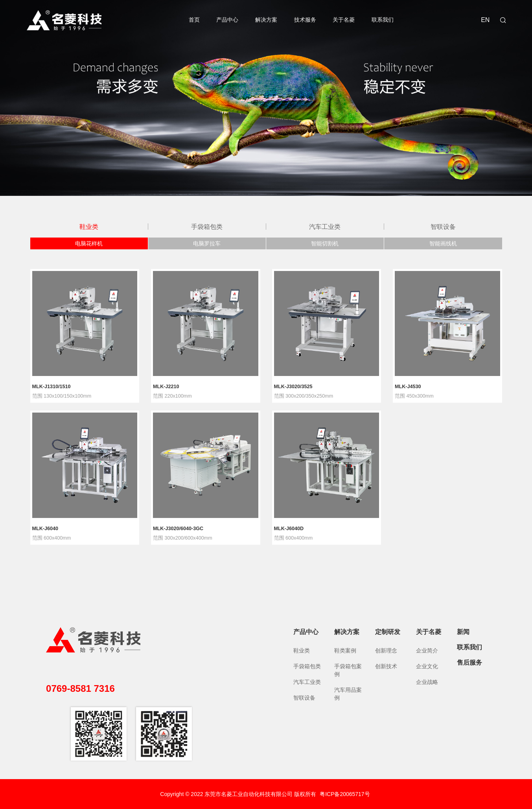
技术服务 (305, 20)
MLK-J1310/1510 (52, 387)
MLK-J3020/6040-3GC (178, 529)
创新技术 (386, 666)
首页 (194, 20)
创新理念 (386, 651)
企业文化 (427, 666)
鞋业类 (89, 227)
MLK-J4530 (408, 387)
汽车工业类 (325, 227)
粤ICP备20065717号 (345, 794)
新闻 (463, 632)
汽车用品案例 (348, 694)
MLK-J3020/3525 (293, 387)
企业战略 (427, 682)
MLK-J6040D (289, 529)
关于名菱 (344, 20)
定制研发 (388, 632)
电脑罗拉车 (207, 243)
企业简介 (427, 651)
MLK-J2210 (166, 387)
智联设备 (443, 227)
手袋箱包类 (207, 227)
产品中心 (227, 20)
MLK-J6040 (45, 529)
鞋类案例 (345, 651)
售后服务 (469, 662)
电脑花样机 (89, 243)
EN (485, 20)
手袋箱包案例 (348, 670)
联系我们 (383, 20)
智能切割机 (325, 243)
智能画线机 (443, 243)
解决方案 (266, 20)
